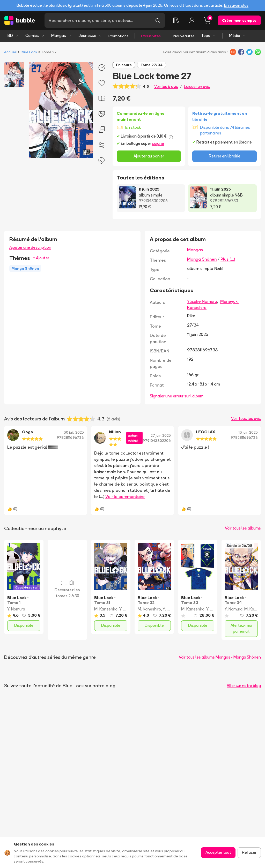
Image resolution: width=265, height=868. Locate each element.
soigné (158, 143)
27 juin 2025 (161, 435)
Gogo (28, 432)
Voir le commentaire (125, 496)
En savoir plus (236, 5)
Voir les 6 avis (166, 86)
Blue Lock (29, 52)
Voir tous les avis (246, 418)
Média (237, 36)
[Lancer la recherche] (158, 20)
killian (115, 432)
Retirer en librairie (225, 156)
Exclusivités (151, 36)
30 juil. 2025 (74, 432)
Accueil (10, 52)
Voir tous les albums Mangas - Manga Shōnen (220, 657)
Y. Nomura (16, 609)
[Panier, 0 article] (207, 20)
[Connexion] (192, 20)
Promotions (118, 36)
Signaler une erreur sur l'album (177, 396)
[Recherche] (97, 20)
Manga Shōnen (202, 259)
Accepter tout (218, 852)
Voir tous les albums (243, 528)
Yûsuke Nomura (202, 301)
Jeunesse (90, 36)
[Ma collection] (176, 20)
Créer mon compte (239, 20)
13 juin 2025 (248, 432)
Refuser (249, 852)
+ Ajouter (41, 258)
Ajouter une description (30, 247)
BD (13, 36)
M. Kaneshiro (106, 609)
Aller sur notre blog (244, 686)
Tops (208, 36)
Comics (35, 36)
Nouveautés (184, 36)
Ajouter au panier (149, 156)
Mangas (61, 36)
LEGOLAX (205, 432)
